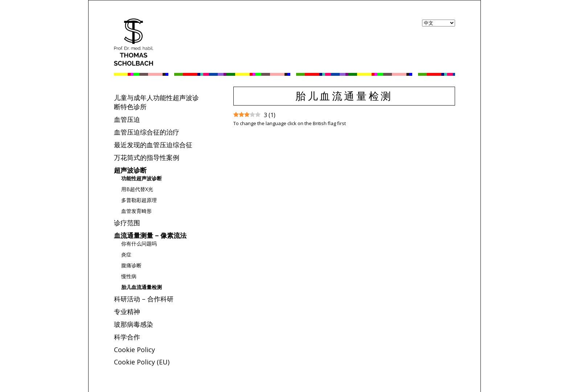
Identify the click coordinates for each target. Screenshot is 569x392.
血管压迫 (127, 119)
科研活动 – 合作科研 (144, 299)
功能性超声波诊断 (142, 178)
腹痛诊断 (131, 265)
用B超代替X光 (137, 189)
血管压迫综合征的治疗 (147, 132)
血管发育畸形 (136, 211)
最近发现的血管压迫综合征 (153, 145)
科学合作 (127, 337)
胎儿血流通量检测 (142, 287)
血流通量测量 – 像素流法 (150, 235)
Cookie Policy (134, 350)
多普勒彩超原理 (139, 200)
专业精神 (127, 311)
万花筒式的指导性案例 (147, 157)
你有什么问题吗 (139, 244)
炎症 (126, 254)
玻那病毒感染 (134, 324)
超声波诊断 (130, 170)
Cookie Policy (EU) (142, 362)
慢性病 (129, 276)
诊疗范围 (127, 223)
